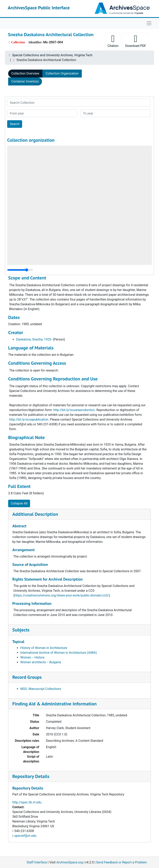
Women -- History (32, 657)
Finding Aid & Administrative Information (55, 704)
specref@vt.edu (25, 836)
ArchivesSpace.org (70, 862)
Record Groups (27, 677)
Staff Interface (37, 862)
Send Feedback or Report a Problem (121, 862)
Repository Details (31, 776)
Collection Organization (62, 73)
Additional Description (35, 514)
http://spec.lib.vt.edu (27, 802)
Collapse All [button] (19, 503)
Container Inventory (25, 81)
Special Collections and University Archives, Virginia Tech (52, 55)
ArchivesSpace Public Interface (39, 8)
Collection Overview (25, 73)
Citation (113, 41)
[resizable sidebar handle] (20, 270)
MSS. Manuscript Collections (41, 689)
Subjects (21, 630)
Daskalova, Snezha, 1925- (34, 339)
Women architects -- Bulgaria (41, 662)
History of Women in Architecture (44, 648)
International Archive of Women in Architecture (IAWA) (59, 653)
